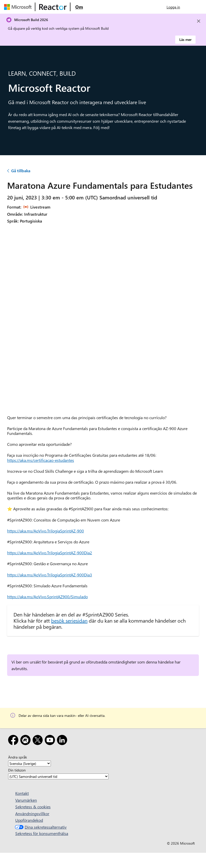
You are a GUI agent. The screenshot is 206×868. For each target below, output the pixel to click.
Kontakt (22, 793)
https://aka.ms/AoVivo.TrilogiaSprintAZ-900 (46, 531)
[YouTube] (51, 741)
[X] (39, 741)
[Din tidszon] (58, 776)
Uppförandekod (29, 820)
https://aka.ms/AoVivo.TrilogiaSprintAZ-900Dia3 (50, 575)
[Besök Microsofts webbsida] (19, 7)
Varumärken (26, 800)
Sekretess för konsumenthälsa (42, 833)
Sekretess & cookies (33, 807)
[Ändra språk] (30, 763)
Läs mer (185, 40)
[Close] (199, 21)
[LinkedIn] (63, 741)
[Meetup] (26, 741)
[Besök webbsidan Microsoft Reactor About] (79, 7)
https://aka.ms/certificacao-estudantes (41, 460)
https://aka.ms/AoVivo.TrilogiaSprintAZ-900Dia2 (50, 553)
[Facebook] (14, 741)
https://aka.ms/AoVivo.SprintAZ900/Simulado (47, 597)
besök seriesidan (69, 620)
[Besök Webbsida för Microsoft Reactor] (53, 7)
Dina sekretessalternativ (40, 827)
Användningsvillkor (32, 814)
